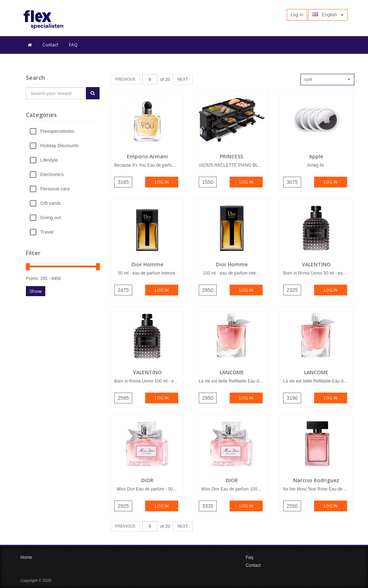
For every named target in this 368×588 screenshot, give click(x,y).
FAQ (73, 45)
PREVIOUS (125, 79)
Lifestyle (49, 160)
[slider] (28, 267)
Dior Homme (147, 264)
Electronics (52, 175)
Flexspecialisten (57, 132)
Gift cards (50, 203)
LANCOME (232, 372)
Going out (51, 218)
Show (36, 291)
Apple (316, 156)
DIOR (147, 480)
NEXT (183, 79)
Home (26, 557)
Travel (47, 232)
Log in (162, 182)
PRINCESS (232, 156)
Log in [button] (297, 15)
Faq (250, 557)
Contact (50, 45)
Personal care (55, 189)
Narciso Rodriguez (316, 480)
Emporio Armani (147, 156)
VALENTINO (316, 264)
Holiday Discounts (59, 146)
